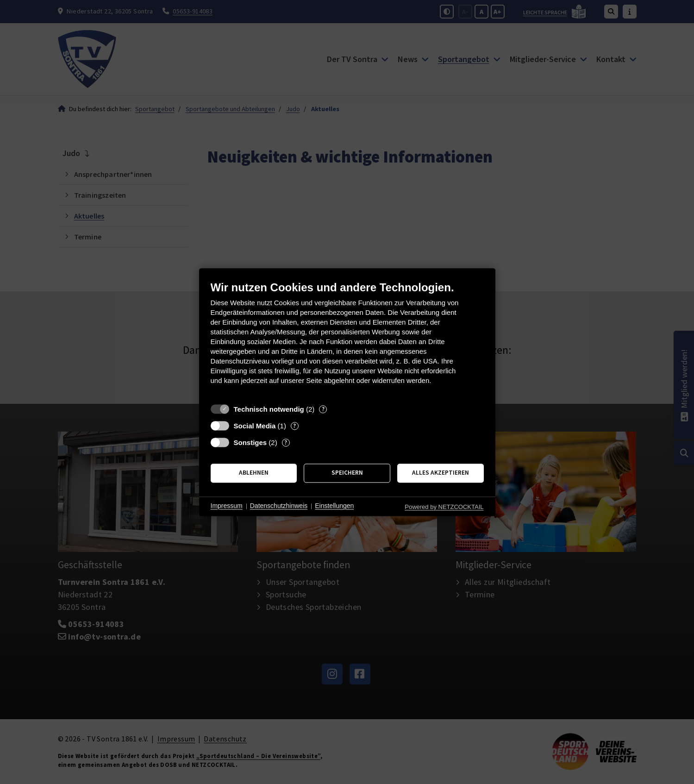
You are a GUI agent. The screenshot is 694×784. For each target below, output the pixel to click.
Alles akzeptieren (441, 473)
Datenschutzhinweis (279, 506)
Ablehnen (254, 473)
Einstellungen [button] (334, 506)
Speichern (347, 473)
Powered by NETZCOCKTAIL (444, 507)
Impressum (227, 506)
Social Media (255, 426)
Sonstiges (250, 442)
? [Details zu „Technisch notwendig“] (323, 409)
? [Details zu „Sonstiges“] (286, 442)
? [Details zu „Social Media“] (294, 426)
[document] (347, 340)
